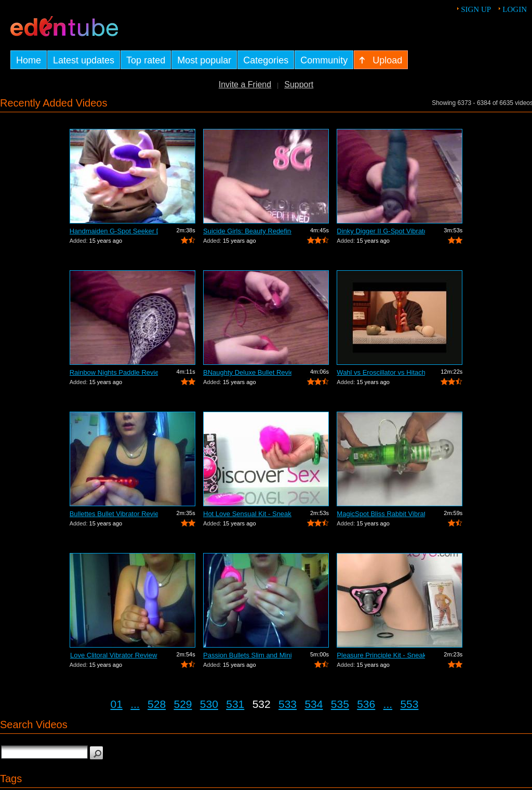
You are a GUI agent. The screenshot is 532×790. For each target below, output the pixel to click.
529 (183, 704)
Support (299, 84)
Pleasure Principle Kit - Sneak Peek (381, 655)
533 (288, 704)
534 (314, 704)
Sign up (476, 9)
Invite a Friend (245, 84)
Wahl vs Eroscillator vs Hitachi (381, 372)
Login (515, 9)
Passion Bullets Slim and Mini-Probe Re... (247, 655)
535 (340, 704)
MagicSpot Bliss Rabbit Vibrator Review (381, 514)
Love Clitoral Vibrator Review (114, 655)
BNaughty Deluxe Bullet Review (247, 372)
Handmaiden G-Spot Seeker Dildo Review (114, 231)
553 (409, 704)
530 (209, 704)
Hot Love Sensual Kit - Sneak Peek (247, 514)
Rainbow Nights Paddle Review (114, 372)
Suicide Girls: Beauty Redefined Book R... (247, 231)
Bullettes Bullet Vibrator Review (114, 514)
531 (235, 704)
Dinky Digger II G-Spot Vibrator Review (381, 231)
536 (366, 704)
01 (117, 704)
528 (157, 704)
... (135, 704)
